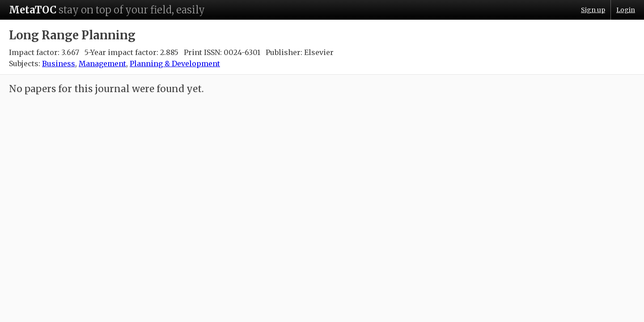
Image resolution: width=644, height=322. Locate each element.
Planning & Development (175, 64)
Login (626, 10)
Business (59, 64)
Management (102, 64)
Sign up (593, 10)
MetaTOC (33, 10)
